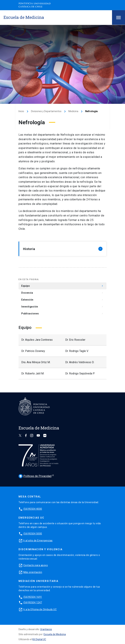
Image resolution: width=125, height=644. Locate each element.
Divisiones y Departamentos (46, 111)
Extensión (63, 300)
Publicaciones (63, 314)
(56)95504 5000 (33, 534)
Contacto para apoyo (36, 565)
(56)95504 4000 (33, 509)
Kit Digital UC (39, 639)
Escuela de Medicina (55, 634)
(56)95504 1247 (33, 602)
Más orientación (33, 572)
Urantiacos (46, 629)
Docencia (63, 293)
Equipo (63, 286)
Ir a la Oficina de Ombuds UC (40, 609)
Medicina (73, 111)
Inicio (21, 111)
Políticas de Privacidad (35, 476)
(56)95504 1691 (33, 597)
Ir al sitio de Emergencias (38, 541)
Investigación (63, 307)
